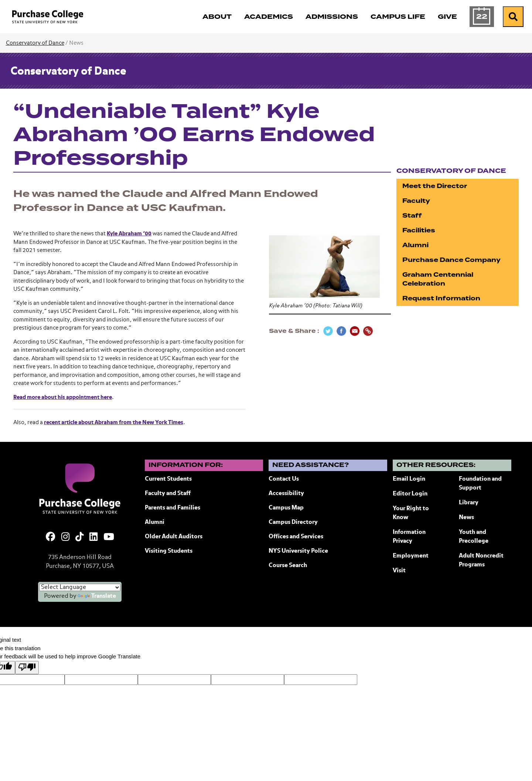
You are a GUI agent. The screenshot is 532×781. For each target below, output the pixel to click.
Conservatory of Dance (35, 43)
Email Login (409, 479)
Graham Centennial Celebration (438, 279)
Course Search (288, 566)
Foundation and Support (480, 484)
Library (469, 503)
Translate (97, 596)
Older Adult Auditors (174, 537)
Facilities (419, 230)
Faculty (416, 201)
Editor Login (410, 494)
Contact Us (284, 479)
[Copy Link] (368, 331)
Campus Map (286, 508)
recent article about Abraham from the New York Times (114, 422)
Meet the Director (435, 186)
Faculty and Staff (168, 494)
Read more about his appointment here (63, 397)
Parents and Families (173, 508)
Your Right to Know (411, 513)
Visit (399, 571)
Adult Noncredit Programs (481, 560)
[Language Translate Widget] (80, 587)
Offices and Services (296, 537)
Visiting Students (169, 551)
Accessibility (286, 494)
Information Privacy (409, 537)
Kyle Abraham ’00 (129, 234)
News (466, 518)
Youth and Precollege (474, 537)
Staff (412, 216)
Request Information (441, 298)
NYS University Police (298, 551)
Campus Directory (293, 522)
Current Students (168, 479)
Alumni (415, 245)
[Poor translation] (27, 668)
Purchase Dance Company (451, 260)
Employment (411, 556)
